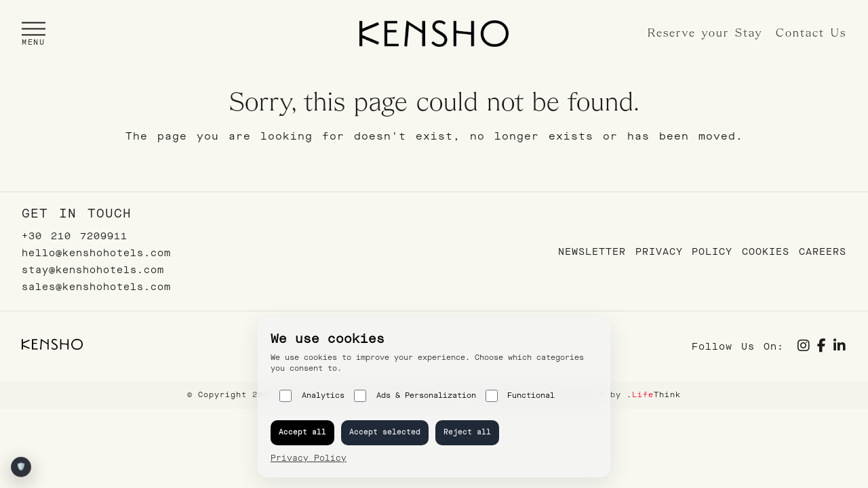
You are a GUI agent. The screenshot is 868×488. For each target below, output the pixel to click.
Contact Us (811, 34)
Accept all (302, 432)
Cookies (766, 252)
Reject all (467, 432)
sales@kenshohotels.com (96, 287)
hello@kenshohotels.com (96, 253)
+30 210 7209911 (75, 236)
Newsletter (592, 252)
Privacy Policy (684, 252)
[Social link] (804, 347)
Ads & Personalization (415, 396)
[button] (34, 34)
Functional (520, 396)
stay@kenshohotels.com (93, 270)
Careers (823, 252)
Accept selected (385, 432)
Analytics (312, 396)
